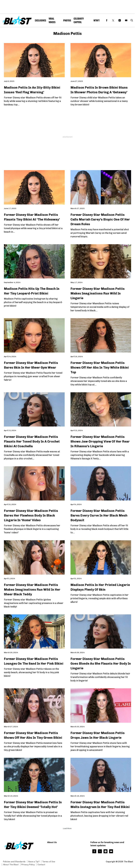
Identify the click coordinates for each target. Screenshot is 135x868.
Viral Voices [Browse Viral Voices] (52, 20)
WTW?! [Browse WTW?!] (97, 20)
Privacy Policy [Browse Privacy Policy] (28, 865)
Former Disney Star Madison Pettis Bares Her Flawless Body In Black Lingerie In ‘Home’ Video (31, 515)
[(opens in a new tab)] (107, 20)
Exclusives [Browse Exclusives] (40, 20)
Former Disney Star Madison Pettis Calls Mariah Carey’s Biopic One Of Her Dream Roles (100, 219)
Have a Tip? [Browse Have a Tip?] (34, 862)
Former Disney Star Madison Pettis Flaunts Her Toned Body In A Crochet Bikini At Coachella (32, 441)
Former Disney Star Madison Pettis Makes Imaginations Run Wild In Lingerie (98, 293)
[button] (131, 20)
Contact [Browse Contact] (41, 865)
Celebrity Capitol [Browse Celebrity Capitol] (79, 20)
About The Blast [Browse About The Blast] (11, 865)
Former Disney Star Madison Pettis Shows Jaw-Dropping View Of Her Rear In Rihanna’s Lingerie (100, 441)
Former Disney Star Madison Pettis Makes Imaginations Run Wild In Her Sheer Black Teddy (32, 590)
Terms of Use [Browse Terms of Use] (49, 862)
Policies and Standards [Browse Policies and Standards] (14, 862)
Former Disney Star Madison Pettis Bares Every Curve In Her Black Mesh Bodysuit (99, 515)
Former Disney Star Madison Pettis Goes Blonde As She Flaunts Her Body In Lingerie (101, 663)
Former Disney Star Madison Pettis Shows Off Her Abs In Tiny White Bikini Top (100, 367)
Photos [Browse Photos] (67, 20)
